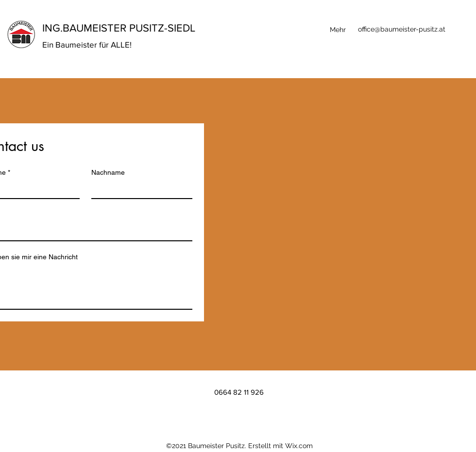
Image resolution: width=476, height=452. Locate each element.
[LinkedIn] (461, 30)
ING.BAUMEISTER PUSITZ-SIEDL (119, 28)
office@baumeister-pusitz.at (402, 29)
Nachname (108, 172)
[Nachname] (139, 189)
